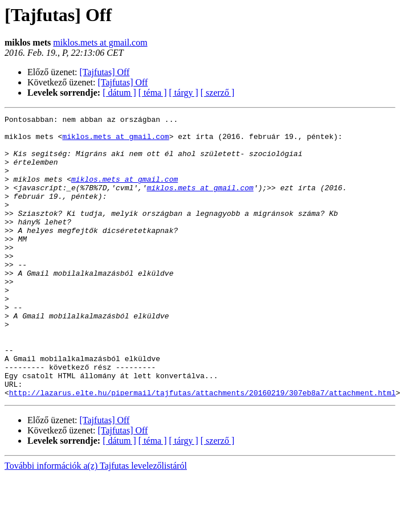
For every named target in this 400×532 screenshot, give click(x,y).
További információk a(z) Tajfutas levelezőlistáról (96, 522)
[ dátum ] (119, 93)
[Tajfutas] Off (105, 72)
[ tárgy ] (184, 93)
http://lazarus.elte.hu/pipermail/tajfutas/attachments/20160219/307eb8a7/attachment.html (203, 449)
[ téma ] (153, 93)
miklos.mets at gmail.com (100, 42)
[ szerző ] (218, 93)
